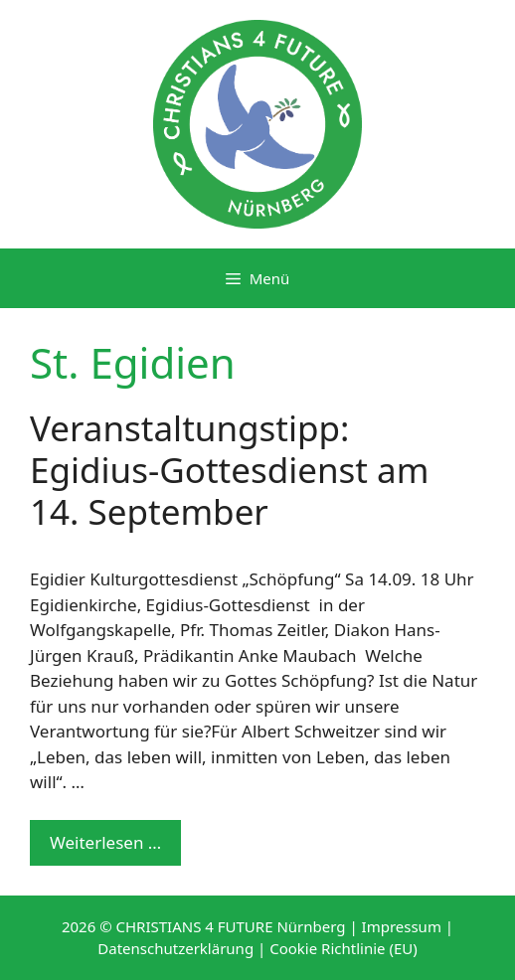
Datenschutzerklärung (175, 948)
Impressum (402, 926)
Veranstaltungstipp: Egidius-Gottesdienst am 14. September (229, 470)
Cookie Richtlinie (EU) (343, 948)
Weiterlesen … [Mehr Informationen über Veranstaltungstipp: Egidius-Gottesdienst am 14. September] (105, 842)
